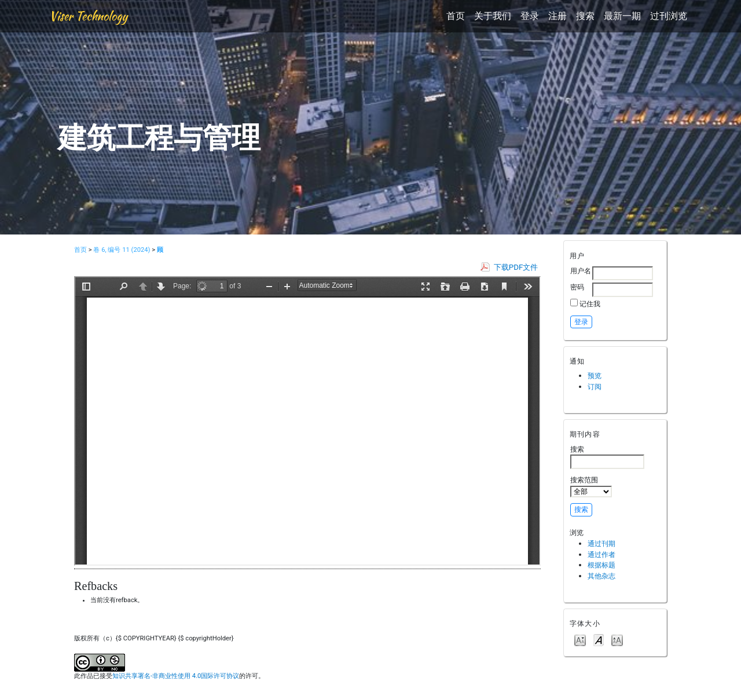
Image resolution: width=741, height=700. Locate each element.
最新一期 (622, 16)
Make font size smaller (580, 639)
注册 (557, 16)
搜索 (585, 16)
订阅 (595, 386)
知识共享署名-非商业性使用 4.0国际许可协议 (176, 676)
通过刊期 (601, 543)
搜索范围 (591, 486)
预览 (595, 375)
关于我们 (493, 16)
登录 (530, 16)
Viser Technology (88, 16)
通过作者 (601, 554)
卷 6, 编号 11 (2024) (122, 250)
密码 (577, 287)
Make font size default (599, 639)
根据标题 (601, 565)
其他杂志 (601, 576)
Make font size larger (617, 639)
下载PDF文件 (516, 267)
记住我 (590, 304)
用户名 (581, 271)
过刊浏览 (669, 16)
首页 (456, 16)
